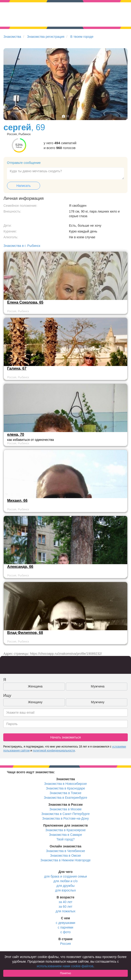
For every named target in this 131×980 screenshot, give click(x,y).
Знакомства (12, 37)
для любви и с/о (65, 881)
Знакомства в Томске (65, 793)
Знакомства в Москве (65, 809)
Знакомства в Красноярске (65, 830)
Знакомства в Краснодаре (65, 788)
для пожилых (65, 911)
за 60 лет (65, 907)
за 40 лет (65, 902)
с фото (66, 932)
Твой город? (65, 839)
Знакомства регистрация (46, 37)
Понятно (65, 973)
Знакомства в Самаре (65, 835)
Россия (66, 944)
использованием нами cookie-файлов (65, 966)
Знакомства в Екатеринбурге (65, 798)
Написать (24, 186)
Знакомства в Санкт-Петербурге (65, 814)
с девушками (66, 923)
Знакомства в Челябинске (65, 851)
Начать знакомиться (66, 737)
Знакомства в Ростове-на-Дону (65, 818)
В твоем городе (82, 37)
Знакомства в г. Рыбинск (22, 246)
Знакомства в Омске (65, 856)
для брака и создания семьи (65, 876)
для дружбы (65, 886)
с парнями (65, 927)
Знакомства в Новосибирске (66, 784)
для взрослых (65, 890)
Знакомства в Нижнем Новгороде (65, 860)
